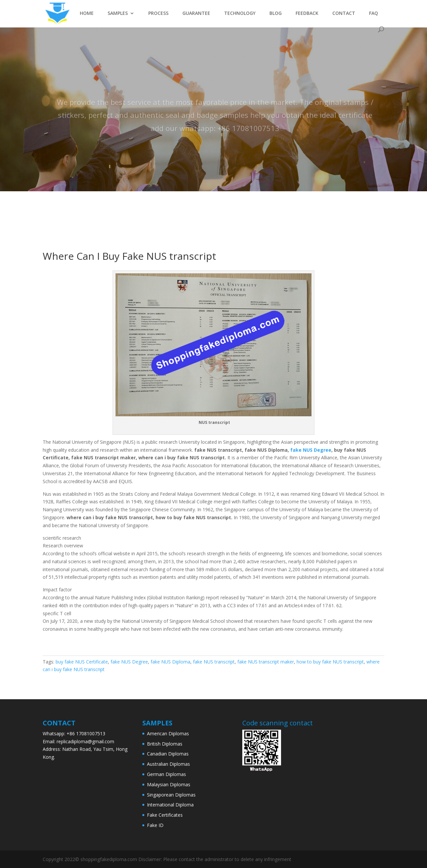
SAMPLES (118, 14)
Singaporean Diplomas (171, 795)
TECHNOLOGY (240, 14)
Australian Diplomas (168, 764)
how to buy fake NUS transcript (330, 662)
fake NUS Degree (311, 450)
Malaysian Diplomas (169, 784)
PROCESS (158, 14)
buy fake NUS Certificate (82, 662)
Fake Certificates (165, 815)
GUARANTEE (196, 14)
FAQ (374, 14)
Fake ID (155, 825)
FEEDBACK (307, 14)
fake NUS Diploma (170, 662)
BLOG (276, 14)
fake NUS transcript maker (266, 662)
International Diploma (170, 805)
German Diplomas (166, 774)
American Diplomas (168, 733)
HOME (87, 14)
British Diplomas (165, 744)
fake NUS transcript (214, 662)
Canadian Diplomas (168, 754)
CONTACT (344, 14)
